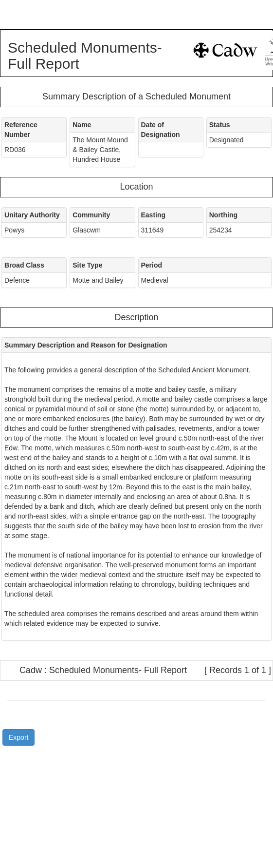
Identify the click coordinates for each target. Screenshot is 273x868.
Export (18, 737)
